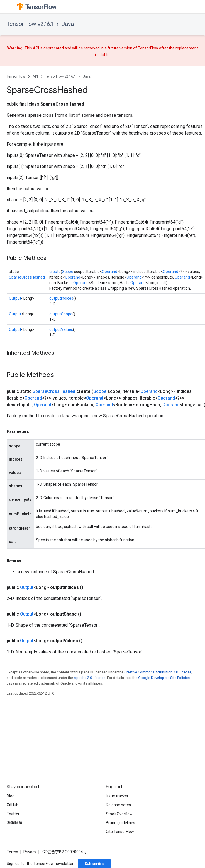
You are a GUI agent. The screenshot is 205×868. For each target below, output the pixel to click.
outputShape (61, 314)
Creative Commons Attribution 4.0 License (158, 672)
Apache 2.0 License (90, 678)
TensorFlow (16, 76)
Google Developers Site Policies (164, 678)
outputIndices (61, 298)
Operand (110, 272)
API (35, 76)
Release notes (118, 805)
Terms (12, 852)
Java (68, 24)
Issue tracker (117, 796)
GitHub (13, 805)
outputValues (61, 329)
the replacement (183, 48)
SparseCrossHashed (27, 277)
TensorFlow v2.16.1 (30, 24)
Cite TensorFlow (120, 832)
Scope (68, 272)
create (55, 272)
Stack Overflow (119, 814)
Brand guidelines (120, 823)
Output (15, 298)
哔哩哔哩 (14, 823)
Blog (11, 796)
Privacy (30, 852)
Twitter (13, 814)
